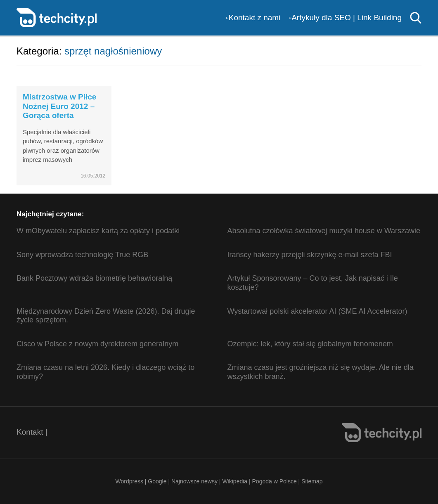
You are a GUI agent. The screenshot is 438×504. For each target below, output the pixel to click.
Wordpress (129, 481)
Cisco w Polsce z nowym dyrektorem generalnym (97, 344)
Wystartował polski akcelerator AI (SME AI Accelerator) (317, 311)
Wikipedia (235, 481)
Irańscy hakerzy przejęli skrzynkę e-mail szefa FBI (310, 255)
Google (158, 481)
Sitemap (312, 481)
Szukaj (416, 18)
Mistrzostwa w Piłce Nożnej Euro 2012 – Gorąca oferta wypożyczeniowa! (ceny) (59, 116)
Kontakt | (32, 432)
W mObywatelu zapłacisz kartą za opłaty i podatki (98, 231)
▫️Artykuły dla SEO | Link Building (345, 18)
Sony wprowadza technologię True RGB (82, 255)
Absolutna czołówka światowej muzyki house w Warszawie (324, 231)
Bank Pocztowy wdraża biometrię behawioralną (94, 278)
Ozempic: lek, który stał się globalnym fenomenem (310, 344)
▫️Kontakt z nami (253, 18)
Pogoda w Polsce (275, 481)
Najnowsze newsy (194, 481)
